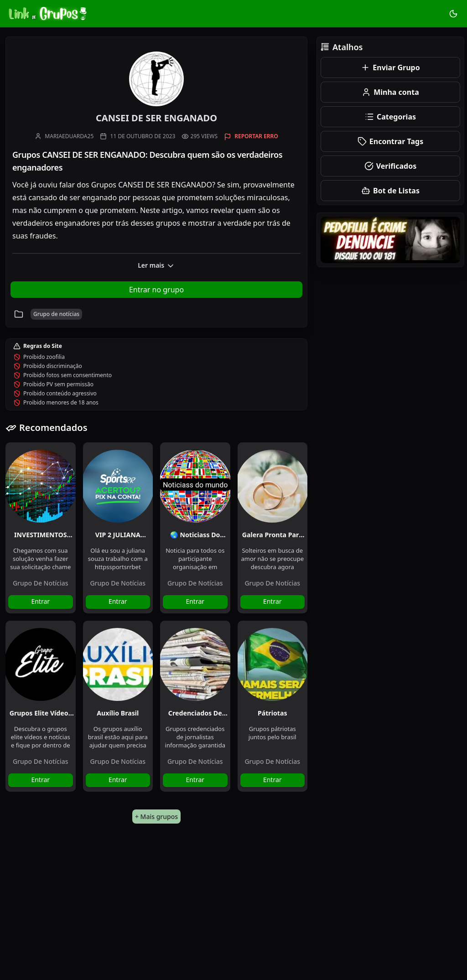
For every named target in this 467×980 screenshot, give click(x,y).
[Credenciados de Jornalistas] (195, 661)
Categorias (390, 117)
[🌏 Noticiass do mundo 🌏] (195, 482)
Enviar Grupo (390, 67)
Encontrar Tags (390, 141)
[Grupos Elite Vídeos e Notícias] (41, 661)
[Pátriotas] (273, 661)
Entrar (40, 601)
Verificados (391, 166)
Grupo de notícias (41, 583)
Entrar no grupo (156, 290)
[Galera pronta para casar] (273, 482)
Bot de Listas (390, 191)
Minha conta (390, 92)
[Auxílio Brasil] (118, 661)
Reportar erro (256, 136)
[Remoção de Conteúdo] (390, 240)
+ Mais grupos (156, 817)
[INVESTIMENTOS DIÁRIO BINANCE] (41, 482)
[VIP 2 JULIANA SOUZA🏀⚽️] (118, 482)
